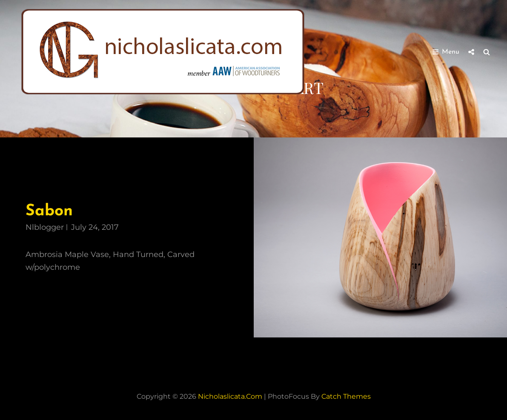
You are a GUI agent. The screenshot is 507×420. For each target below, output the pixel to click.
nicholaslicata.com (230, 396)
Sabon (49, 211)
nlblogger (45, 227)
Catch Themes (346, 396)
